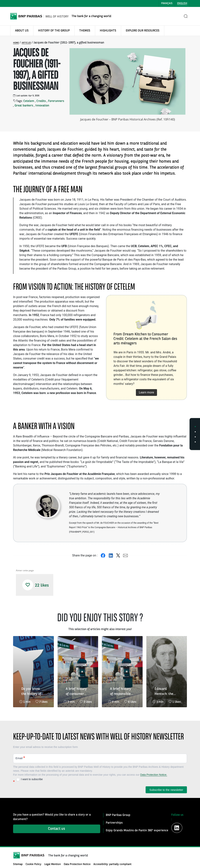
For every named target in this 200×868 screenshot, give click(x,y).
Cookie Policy (33, 864)
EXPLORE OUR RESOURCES (143, 31)
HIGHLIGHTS (108, 31)
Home (16, 43)
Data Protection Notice (77, 864)
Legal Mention (53, 864)
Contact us (57, 829)
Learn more (146, 392)
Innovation (42, 106)
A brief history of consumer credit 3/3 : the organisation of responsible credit (77, 692)
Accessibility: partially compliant (112, 864)
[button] (28, 585)
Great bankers (24, 106)
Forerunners (56, 101)
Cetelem (29, 101)
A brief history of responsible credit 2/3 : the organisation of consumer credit (122, 692)
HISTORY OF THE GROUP (54, 31)
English (182, 3)
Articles (26, 43)
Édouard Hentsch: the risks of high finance (164, 692)
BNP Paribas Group (118, 815)
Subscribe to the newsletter (166, 790)
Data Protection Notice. (154, 775)
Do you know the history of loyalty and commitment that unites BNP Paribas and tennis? (33, 692)
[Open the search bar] (186, 16)
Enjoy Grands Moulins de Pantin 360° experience (137, 831)
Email (20, 758)
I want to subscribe (30, 779)
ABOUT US (22, 31)
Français (167, 3)
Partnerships (114, 823)
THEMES (85, 31)
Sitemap (18, 864)
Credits (41, 101)
